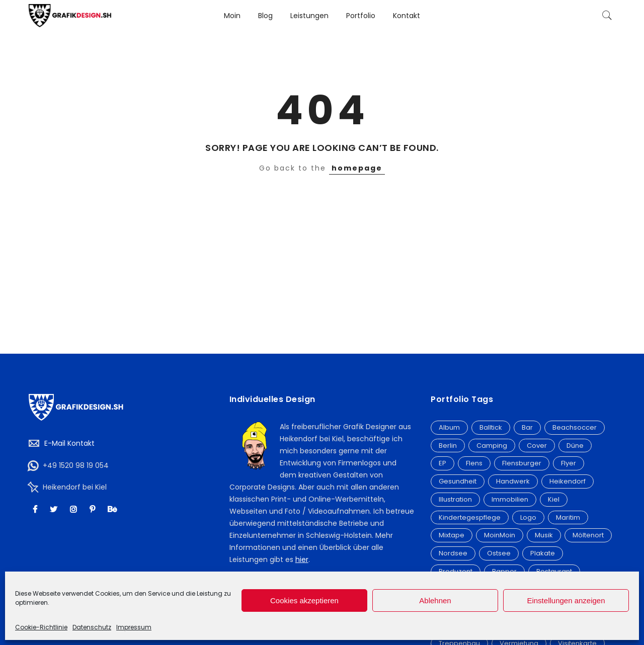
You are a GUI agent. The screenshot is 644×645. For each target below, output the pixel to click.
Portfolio (361, 16)
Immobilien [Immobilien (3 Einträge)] (510, 499)
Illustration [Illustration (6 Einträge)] (455, 499)
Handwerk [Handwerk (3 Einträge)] (513, 481)
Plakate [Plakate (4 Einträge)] (543, 553)
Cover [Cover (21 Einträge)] (537, 446)
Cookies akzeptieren (304, 600)
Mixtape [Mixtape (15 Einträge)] (452, 535)
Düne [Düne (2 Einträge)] (575, 446)
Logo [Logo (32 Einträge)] (528, 517)
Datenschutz (92, 627)
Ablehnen (435, 600)
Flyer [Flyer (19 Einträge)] (569, 463)
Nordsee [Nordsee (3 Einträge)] (453, 553)
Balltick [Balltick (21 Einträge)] (491, 427)
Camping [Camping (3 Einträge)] (492, 446)
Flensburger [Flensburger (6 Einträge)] (522, 463)
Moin (232, 16)
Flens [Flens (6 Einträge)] (474, 463)
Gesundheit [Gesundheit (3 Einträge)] (458, 481)
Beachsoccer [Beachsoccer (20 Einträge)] (575, 427)
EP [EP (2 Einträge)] (442, 463)
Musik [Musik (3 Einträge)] (544, 535)
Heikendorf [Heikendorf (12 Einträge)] (568, 481)
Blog (265, 16)
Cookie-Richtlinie (41, 627)
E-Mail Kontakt (69, 443)
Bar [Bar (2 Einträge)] (527, 427)
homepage (357, 168)
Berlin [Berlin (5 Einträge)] (448, 446)
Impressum (134, 627)
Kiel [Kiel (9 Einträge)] (554, 499)
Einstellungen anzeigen (566, 600)
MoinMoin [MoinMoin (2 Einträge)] (500, 535)
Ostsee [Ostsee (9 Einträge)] (499, 553)
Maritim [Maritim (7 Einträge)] (568, 517)
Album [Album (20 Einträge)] (449, 427)
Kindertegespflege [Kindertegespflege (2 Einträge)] (470, 517)
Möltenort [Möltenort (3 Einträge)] (588, 535)
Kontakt (407, 16)
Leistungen (309, 16)
